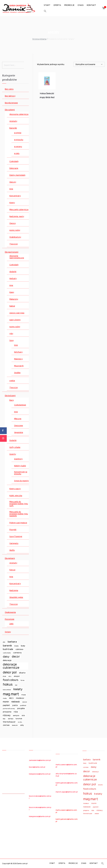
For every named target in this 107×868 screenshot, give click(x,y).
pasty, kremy (15, 320)
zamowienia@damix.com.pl (40, 760)
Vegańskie (19, 433)
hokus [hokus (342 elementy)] (8, 684)
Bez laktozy (10, 96)
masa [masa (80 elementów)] (24, 695)
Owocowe (19, 426)
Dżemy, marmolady (17, 175)
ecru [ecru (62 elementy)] (10, 676)
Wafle (12, 550)
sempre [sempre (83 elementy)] (16, 715)
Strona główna (39, 39)
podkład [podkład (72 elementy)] (23, 705)
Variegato (14, 543)
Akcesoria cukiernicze (19, 114)
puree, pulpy (15, 230)
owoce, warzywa (17, 313)
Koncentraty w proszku (21, 473)
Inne (11, 189)
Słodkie (17, 373)
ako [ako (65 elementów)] (4, 642)
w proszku (19, 140)
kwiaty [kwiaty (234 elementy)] (18, 689)
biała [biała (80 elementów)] (16, 646)
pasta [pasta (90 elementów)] (15, 705)
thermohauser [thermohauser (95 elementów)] (9, 722)
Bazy (12, 400)
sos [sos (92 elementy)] (23, 715)
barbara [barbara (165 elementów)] (12, 642)
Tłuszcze (14, 244)
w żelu (17, 153)
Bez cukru (9, 89)
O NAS (81, 5)
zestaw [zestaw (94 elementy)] (6, 725)
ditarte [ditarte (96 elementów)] (22, 673)
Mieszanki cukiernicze (19, 210)
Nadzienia (14, 591)
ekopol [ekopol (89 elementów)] (17, 676)
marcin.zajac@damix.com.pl (67, 792)
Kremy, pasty (15, 489)
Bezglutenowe (11, 103)
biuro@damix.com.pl (37, 767)
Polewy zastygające (18, 523)
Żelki (11, 624)
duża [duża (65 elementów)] (5, 676)
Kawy (12, 292)
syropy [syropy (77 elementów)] (11, 718)
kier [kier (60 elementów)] (16, 685)
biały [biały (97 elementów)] (23, 646)
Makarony (14, 299)
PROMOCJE (69, 5)
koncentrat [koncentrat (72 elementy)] (7, 690)
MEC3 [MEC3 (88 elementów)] (11, 698)
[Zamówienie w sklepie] (89, 64)
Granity (13, 454)
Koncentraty (15, 196)
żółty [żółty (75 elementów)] (22, 725)
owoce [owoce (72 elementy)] (25, 702)
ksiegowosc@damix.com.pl (40, 774)
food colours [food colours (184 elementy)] (11, 680)
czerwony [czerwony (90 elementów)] (17, 653)
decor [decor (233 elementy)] (16, 656)
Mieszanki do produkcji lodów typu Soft (19, 504)
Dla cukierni (10, 110)
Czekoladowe (20, 405)
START (47, 5)
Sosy (12, 340)
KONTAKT (91, 5)
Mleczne (18, 419)
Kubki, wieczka (16, 496)
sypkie (12, 381)
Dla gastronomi (12, 252)
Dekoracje (14, 168)
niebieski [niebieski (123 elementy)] (15, 702)
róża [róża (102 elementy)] (16, 712)
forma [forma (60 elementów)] (23, 680)
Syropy (8, 632)
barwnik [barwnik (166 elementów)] (7, 646)
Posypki (13, 530)
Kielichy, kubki (20, 466)
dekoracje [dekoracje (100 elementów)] (7, 660)
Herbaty (13, 279)
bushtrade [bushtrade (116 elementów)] (8, 649)
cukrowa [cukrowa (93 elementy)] (19, 649)
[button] (45, 11)
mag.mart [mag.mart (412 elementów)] (11, 694)
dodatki (13, 272)
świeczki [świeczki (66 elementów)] (15, 725)
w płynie (18, 133)
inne (11, 285)
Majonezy (18, 359)
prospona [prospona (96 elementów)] (7, 712)
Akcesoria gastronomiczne (17, 257)
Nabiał (12, 306)
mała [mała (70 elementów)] (5, 698)
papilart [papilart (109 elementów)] (6, 705)
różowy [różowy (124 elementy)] (7, 715)
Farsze (12, 570)
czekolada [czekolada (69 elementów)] (7, 653)
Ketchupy (18, 352)
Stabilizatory (15, 237)
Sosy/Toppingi (16, 537)
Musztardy (19, 366)
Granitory (18, 459)
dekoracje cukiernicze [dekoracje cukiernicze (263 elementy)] (11, 666)
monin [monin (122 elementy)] (6, 702)
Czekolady (14, 161)
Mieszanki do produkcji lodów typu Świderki (19, 514)
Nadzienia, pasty (17, 216)
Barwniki (13, 128)
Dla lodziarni (10, 396)
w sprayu (18, 147)
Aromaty (13, 121)
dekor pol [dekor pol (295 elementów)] (10, 672)
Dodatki (13, 440)
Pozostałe (10, 619)
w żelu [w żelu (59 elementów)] (20, 722)
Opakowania (10, 612)
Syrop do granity (21, 481)
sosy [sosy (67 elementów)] (4, 719)
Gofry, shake (15, 447)
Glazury (13, 182)
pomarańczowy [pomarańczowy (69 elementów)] (9, 708)
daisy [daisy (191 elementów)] (6, 656)
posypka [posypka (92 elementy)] (21, 708)
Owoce (13, 223)
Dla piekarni (10, 558)
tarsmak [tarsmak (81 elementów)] (19, 718)
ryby (11, 334)
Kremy (12, 203)
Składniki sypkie (16, 597)
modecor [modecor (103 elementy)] (20, 698)
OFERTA (57, 5)
